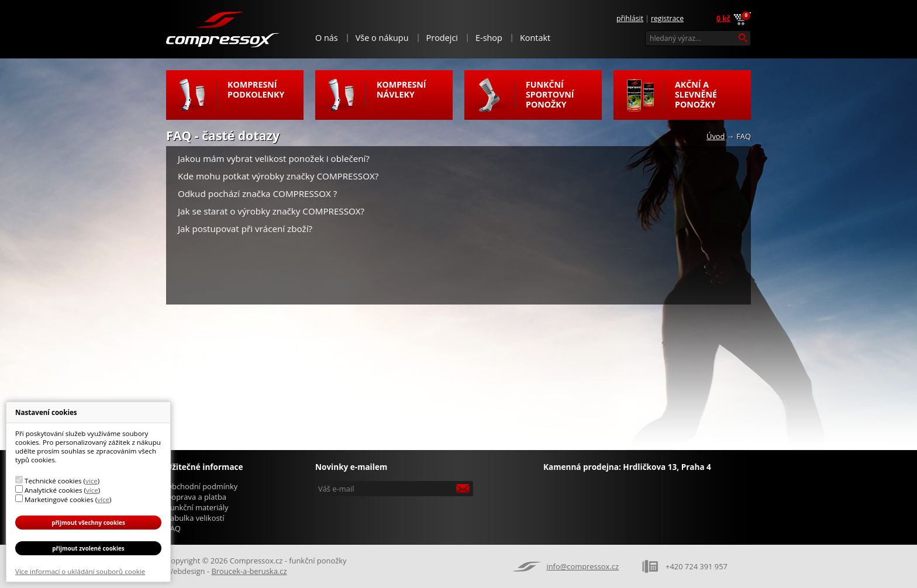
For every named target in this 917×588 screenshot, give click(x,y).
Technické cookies (53, 481)
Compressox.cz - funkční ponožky (223, 29)
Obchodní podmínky (202, 486)
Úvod (716, 136)
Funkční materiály (197, 507)
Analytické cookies (54, 490)
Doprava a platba (196, 497)
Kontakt (535, 38)
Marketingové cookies (59, 499)
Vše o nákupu (382, 38)
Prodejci (442, 38)
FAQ (173, 528)
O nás (327, 38)
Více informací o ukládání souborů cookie (80, 571)
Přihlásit (630, 18)
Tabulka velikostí (195, 518)
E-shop (489, 38)
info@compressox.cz (582, 566)
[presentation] (395, 517)
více (92, 481)
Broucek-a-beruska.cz (249, 571)
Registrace (667, 18)
